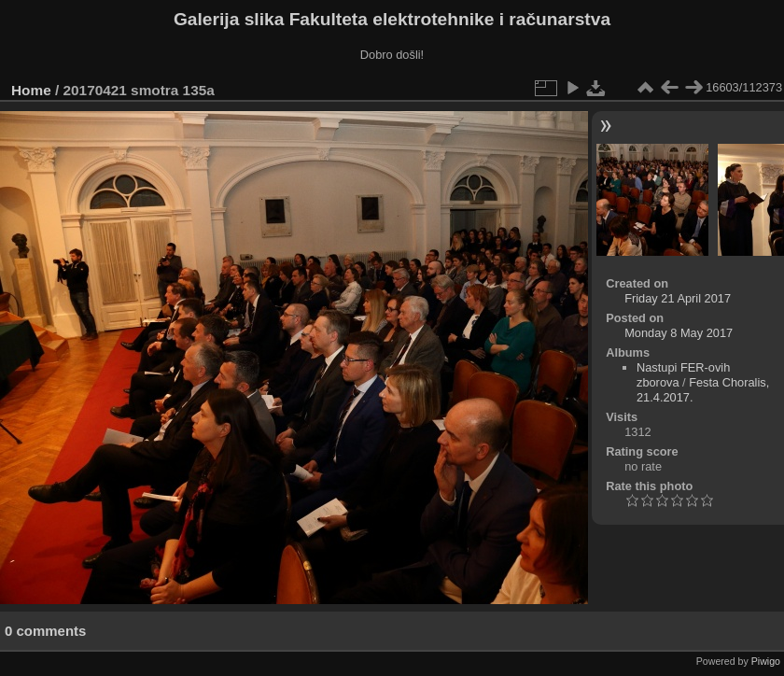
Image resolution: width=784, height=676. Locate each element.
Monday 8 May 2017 (679, 333)
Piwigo (766, 661)
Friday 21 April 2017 (678, 298)
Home (31, 90)
